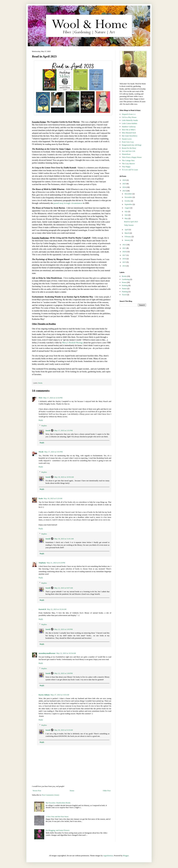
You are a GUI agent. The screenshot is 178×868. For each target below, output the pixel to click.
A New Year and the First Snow (57, 817)
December (129, 194)
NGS (41, 398)
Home (72, 791)
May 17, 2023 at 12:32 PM (53, 398)
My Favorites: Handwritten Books (58, 803)
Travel (124, 295)
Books (40, 383)
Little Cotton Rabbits (129, 123)
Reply (41, 420)
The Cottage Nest (128, 160)
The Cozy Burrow (128, 163)
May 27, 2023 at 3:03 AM (60, 695)
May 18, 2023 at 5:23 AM (53, 498)
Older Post (107, 791)
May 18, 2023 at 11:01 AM (64, 539)
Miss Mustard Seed (129, 133)
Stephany (42, 563)
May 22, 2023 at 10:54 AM (66, 653)
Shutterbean (126, 154)
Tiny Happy (126, 167)
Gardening (126, 279)
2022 (124, 245)
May (126, 218)
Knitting (125, 285)
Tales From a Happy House (132, 157)
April (127, 230)
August (127, 208)
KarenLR (42, 609)
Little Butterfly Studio (130, 120)
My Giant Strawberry (130, 136)
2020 (124, 252)
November (129, 197)
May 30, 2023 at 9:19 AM (63, 730)
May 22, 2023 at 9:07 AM (63, 588)
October (128, 201)
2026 (124, 180)
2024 (124, 187)
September (129, 204)
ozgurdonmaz (108, 856)
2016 (124, 259)
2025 (124, 184)
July (126, 211)
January (128, 240)
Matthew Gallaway (129, 127)
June (126, 215)
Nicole (41, 452)
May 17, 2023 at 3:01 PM (54, 452)
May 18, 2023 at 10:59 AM (64, 477)
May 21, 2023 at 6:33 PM (56, 563)
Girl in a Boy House (129, 117)
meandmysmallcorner (47, 653)
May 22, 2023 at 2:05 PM (63, 629)
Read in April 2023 (131, 222)
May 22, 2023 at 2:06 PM (63, 673)
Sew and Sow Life (128, 151)
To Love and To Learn (130, 170)
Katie (41, 498)
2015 (124, 262)
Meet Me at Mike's (129, 130)
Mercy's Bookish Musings (73, 343)
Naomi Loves (127, 139)
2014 (124, 266)
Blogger (126, 856)
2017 (124, 255)
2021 (124, 248)
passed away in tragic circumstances (68, 203)
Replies (44, 426)
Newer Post (37, 791)
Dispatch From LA (129, 114)
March (127, 233)
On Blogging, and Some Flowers (58, 830)
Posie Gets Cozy (128, 142)
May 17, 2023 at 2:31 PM (63, 430)
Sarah (48, 430)
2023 (124, 191)
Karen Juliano (44, 695)
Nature (124, 288)
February (128, 237)
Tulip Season (129, 225)
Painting (125, 292)
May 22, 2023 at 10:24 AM (57, 609)
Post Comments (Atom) (51, 795)
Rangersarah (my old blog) (132, 145)
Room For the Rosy (129, 148)
